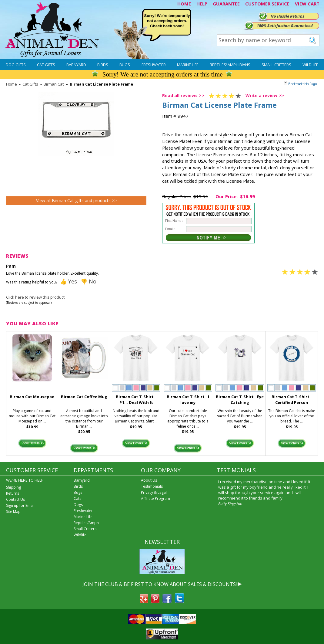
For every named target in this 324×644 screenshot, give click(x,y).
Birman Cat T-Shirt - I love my (188, 400)
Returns (13, 493)
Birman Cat (54, 84)
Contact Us (15, 499)
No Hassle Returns (287, 16)
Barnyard (76, 65)
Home (12, 84)
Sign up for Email (20, 505)
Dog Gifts (16, 65)
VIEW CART (307, 4)
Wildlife (310, 65)
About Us (149, 480)
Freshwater (154, 65)
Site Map (13, 512)
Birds (103, 65)
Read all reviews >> (183, 95)
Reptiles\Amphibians (230, 65)
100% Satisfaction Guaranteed (285, 25)
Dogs (78, 505)
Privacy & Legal (154, 492)
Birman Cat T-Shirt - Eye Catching (240, 400)
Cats (77, 498)
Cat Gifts (46, 65)
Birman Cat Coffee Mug (84, 397)
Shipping (13, 487)
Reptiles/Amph (86, 523)
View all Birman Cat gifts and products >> (76, 200)
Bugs (125, 65)
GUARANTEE (226, 4)
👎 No (89, 281)
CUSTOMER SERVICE (267, 4)
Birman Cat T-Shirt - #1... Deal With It (136, 400)
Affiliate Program (155, 498)
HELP (202, 4)
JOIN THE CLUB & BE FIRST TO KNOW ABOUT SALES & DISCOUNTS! (160, 584)
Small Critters (276, 65)
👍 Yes (68, 281)
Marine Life (188, 65)
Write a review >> (265, 95)
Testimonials (152, 486)
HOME (184, 4)
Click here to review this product (35, 297)
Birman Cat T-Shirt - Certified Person (292, 400)
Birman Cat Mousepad (32, 397)
